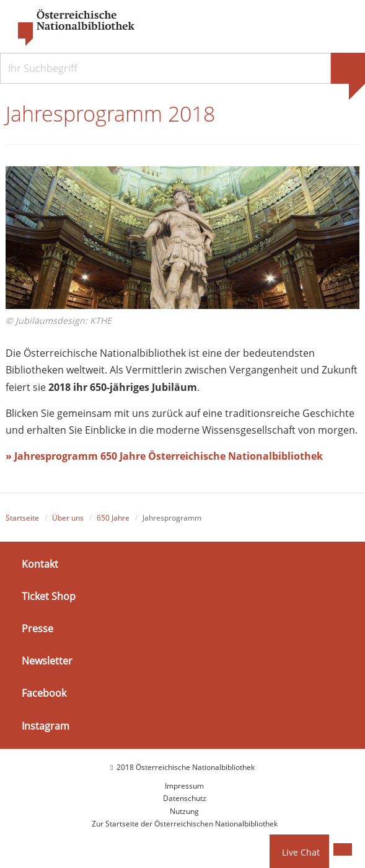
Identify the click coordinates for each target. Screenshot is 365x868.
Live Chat (301, 852)
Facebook (44, 693)
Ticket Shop (49, 596)
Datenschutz (185, 798)
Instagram (46, 725)
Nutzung (184, 811)
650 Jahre (113, 518)
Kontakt (40, 563)
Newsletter (47, 661)
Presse (37, 629)
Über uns (68, 518)
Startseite (22, 518)
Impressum (184, 786)
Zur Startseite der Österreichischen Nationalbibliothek (185, 824)
